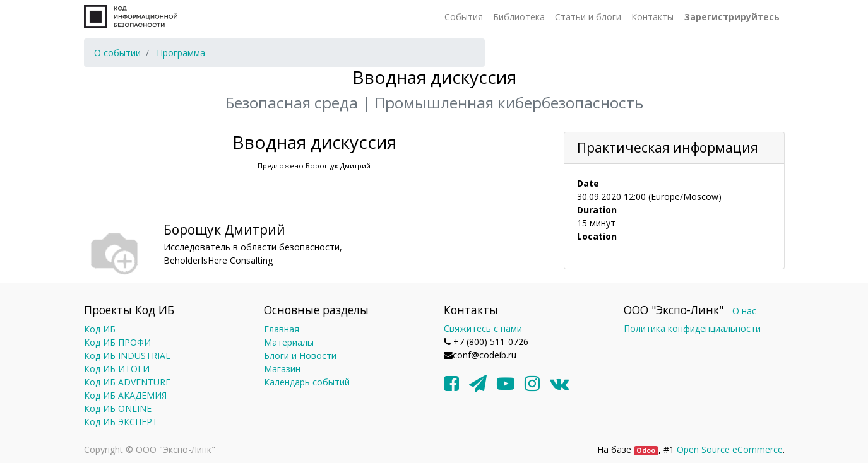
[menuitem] (464, 17)
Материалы (289, 342)
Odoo (646, 450)
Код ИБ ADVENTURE (127, 382)
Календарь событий (307, 382)
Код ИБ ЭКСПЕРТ (121, 422)
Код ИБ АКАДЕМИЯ (125, 395)
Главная (282, 329)
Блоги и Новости (300, 355)
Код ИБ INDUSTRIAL (127, 355)
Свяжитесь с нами (483, 328)
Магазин (282, 369)
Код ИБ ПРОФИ (117, 342)
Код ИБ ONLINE (118, 408)
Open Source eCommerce (730, 449)
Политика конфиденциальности (692, 328)
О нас (744, 311)
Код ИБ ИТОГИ (117, 369)
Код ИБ (100, 329)
